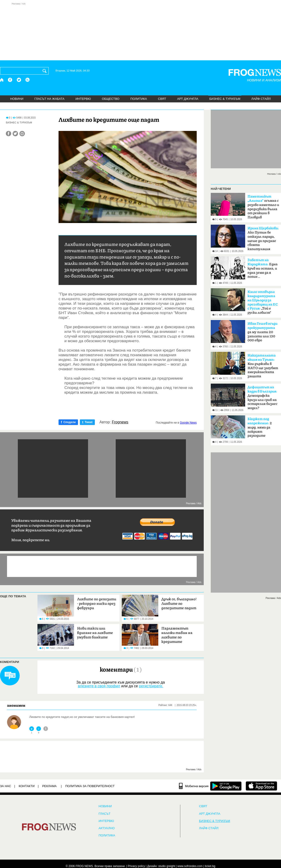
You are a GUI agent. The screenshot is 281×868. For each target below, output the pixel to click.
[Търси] (45, 71)
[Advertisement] (140, 31)
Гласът (104, 814)
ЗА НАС (6, 786)
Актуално (107, 828)
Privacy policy (136, 866)
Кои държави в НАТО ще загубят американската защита (263, 366)
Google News (188, 423)
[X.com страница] (19, 80)
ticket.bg (210, 866)
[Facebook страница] (10, 80)
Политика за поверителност (90, 786)
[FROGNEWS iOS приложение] (261, 786)
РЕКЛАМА (49, 786)
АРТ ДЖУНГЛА (188, 99)
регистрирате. (151, 686)
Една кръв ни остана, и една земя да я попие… (263, 268)
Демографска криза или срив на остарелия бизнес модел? (263, 398)
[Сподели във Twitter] (15, 134)
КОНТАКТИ (27, 786)
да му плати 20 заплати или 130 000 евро (263, 332)
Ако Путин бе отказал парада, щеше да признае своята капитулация (263, 239)
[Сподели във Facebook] (9, 134)
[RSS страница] (28, 80)
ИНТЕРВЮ (83, 99)
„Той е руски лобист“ (263, 302)
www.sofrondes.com (190, 866)
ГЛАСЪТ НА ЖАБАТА (49, 99)
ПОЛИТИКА (139, 99)
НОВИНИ (17, 99)
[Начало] (2, 80)
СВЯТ (162, 99)
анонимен (16, 705)
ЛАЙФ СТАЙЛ (261, 99)
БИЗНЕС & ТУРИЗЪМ (225, 99)
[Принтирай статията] (22, 134)
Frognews (120, 422)
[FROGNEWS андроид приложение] (226, 786)
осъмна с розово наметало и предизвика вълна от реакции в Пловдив (263, 207)
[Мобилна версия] (194, 786)
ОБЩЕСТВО (111, 99)
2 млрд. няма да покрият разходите (260, 427)
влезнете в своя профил (99, 686)
